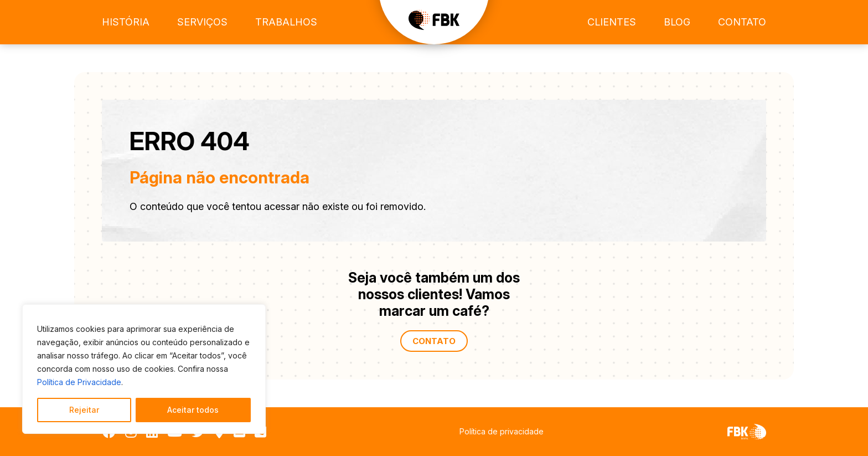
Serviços (202, 22)
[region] (144, 369)
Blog (677, 22)
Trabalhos (286, 22)
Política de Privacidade (79, 382)
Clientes (612, 22)
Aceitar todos (193, 410)
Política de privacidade (502, 431)
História (126, 22)
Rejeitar (84, 410)
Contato (742, 22)
